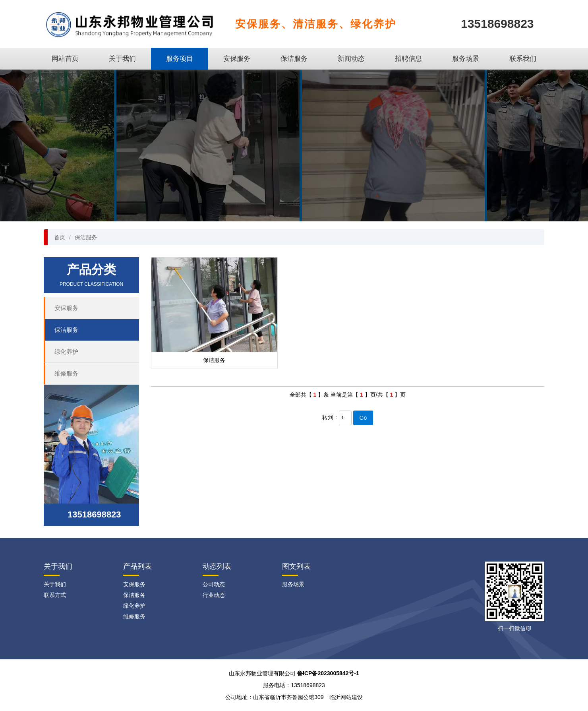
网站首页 (65, 59)
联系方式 (55, 595)
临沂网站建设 (346, 697)
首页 (60, 237)
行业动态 (214, 595)
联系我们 (523, 59)
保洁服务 (294, 59)
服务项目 (180, 59)
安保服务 (237, 59)
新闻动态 (351, 59)
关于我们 (122, 59)
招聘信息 (408, 59)
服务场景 (466, 59)
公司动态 (214, 584)
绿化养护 (66, 352)
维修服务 (66, 373)
